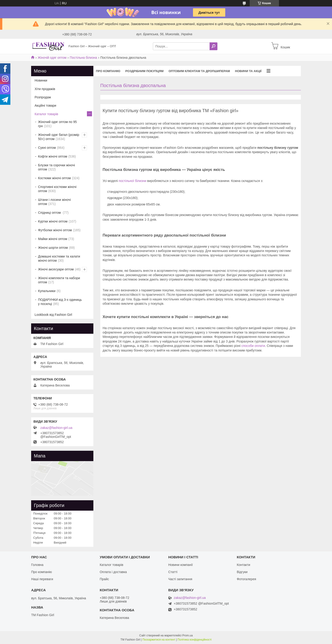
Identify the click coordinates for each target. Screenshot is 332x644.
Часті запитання (180, 579)
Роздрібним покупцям (145, 71)
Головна (37, 565)
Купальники (47, 291)
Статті (173, 572)
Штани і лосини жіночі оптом (54, 202)
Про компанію (108, 71)
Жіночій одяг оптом (52, 58)
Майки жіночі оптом (53, 239)
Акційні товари (45, 105)
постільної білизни (133, 181)
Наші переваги (42, 579)
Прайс (104, 579)
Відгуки (242, 572)
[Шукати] (213, 46)
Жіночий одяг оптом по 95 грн (57, 124)
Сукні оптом (47, 148)
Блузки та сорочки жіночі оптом (56, 167)
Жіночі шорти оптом (53, 248)
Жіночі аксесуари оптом (56, 269)
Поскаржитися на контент (159, 640)
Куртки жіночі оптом (53, 221)
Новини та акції (248, 71)
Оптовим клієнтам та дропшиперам (199, 71)
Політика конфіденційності (195, 640)
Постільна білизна (83, 58)
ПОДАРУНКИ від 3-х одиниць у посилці (60, 302)
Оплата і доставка (113, 572)
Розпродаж (43, 97)
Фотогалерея (246, 579)
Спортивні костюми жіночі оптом (57, 189)
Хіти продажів (45, 89)
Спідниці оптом (50, 213)
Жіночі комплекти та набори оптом (59, 280)
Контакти (243, 565)
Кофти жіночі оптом (53, 156)
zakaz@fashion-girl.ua (56, 428)
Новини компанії (181, 565)
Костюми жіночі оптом (54, 178)
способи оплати (253, 346)
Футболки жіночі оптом (55, 230)
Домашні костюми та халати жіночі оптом (59, 258)
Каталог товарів (46, 114)
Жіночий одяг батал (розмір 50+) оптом (59, 137)
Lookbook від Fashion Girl (53, 315)
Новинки (41, 80)
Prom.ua (188, 635)
